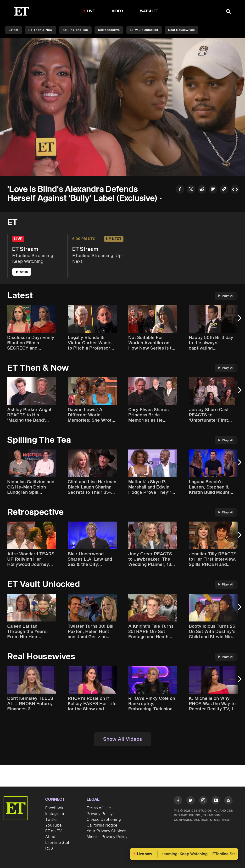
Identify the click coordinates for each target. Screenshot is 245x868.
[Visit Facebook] (178, 801)
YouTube (53, 825)
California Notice (102, 825)
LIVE (91, 11)
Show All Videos (122, 739)
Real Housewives (181, 30)
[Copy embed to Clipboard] (235, 190)
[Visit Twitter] (191, 801)
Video (117, 11)
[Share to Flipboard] (213, 190)
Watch (22, 272)
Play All (226, 296)
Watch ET (149, 11)
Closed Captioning (104, 820)
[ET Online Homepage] (22, 11)
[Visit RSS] (228, 801)
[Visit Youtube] (216, 801)
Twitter (52, 820)
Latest (14, 30)
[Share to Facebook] (180, 190)
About (51, 837)
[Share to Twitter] (191, 190)
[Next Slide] (239, 320)
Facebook (54, 808)
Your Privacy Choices (106, 831)
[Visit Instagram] (203, 801)
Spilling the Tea (75, 30)
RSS (49, 848)
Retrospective (109, 30)
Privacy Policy (100, 814)
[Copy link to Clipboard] (224, 190)
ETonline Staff (58, 843)
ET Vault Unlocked (144, 30)
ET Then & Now (41, 30)
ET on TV (53, 831)
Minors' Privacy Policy (107, 837)
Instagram (55, 814)
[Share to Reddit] (202, 190)
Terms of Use (99, 808)
